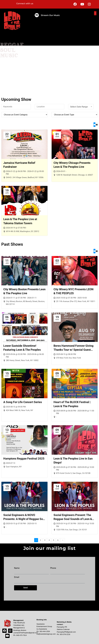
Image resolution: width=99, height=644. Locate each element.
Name (17, 568)
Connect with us (25, 4)
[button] (95, 13)
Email (17, 577)
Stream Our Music (50, 15)
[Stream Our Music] (37, 15)
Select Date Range (81, 107)
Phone (53, 568)
